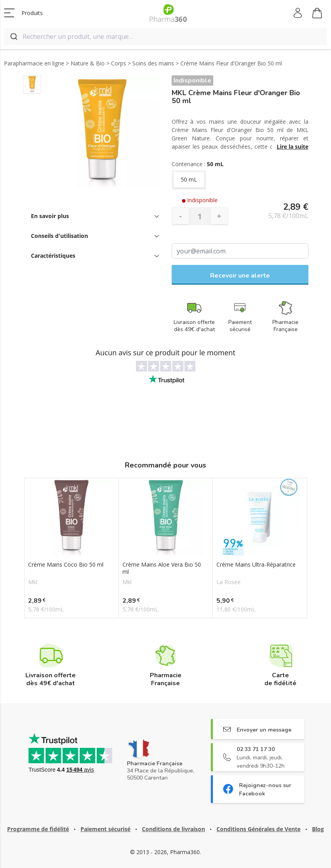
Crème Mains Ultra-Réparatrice (256, 565)
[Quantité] (200, 216)
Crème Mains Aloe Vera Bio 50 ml (162, 568)
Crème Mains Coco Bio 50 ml (66, 565)
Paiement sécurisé (105, 829)
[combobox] (165, 36)
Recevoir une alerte (240, 276)
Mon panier (317, 14)
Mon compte (298, 13)
